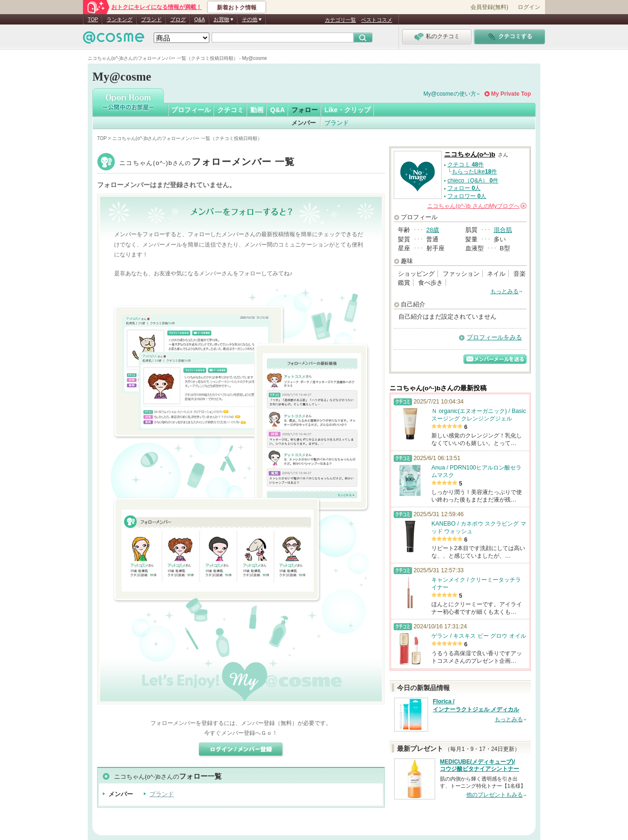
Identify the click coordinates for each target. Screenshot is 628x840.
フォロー (305, 110)
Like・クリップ (347, 110)
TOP (93, 19)
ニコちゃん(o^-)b (207, 163)
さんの (477, 206)
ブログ (178, 19)
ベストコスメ (377, 20)
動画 (257, 110)
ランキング (120, 19)
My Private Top (511, 94)
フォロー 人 (464, 188)
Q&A (200, 19)
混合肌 (503, 230)
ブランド (151, 19)
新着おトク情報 (237, 8)
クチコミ (231, 110)
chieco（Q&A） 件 (473, 181)
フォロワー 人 (467, 196)
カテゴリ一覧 (340, 20)
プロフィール (191, 110)
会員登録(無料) (489, 7)
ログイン (529, 7)
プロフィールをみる (494, 337)
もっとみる (504, 291)
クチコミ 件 (466, 165)
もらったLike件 (474, 172)
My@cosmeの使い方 (450, 94)
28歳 (433, 230)
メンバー (304, 123)
